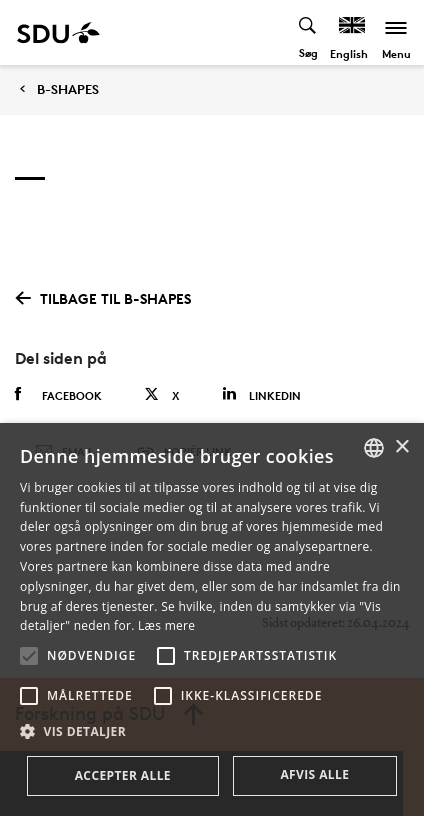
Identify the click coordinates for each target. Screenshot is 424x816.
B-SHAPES (68, 89)
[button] (29, 656)
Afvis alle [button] (314, 774)
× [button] (401, 447)
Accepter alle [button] (123, 775)
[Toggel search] (308, 32)
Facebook (58, 395)
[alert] (212, 619)
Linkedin (261, 394)
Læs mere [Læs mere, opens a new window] (166, 625)
